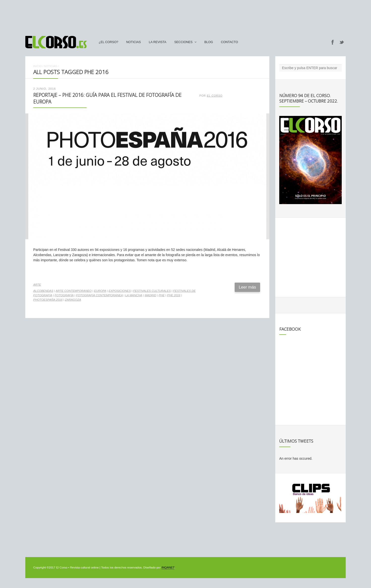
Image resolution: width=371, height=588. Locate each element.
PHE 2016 (174, 295)
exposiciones (120, 291)
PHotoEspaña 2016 (48, 300)
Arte (37, 285)
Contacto (230, 42)
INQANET (168, 567)
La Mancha (134, 295)
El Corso (215, 96)
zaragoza (73, 300)
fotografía (64, 295)
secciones (184, 42)
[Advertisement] (185, 16)
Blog (209, 42)
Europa (100, 291)
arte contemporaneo (74, 291)
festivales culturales (152, 291)
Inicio (37, 66)
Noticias (134, 42)
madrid (150, 295)
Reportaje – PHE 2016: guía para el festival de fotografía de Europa (107, 98)
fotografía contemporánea (100, 295)
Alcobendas (43, 291)
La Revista (158, 42)
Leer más (247, 287)
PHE (161, 295)
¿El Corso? (108, 42)
